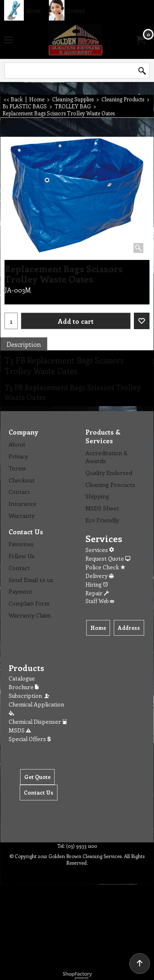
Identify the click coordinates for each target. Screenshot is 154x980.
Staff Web (100, 601)
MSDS (20, 730)
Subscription (30, 696)
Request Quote (108, 558)
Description (24, 344)
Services (100, 550)
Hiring (97, 584)
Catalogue (22, 678)
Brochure (24, 687)
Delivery (100, 576)
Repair (97, 593)
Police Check (105, 567)
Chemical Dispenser (38, 722)
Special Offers (30, 739)
